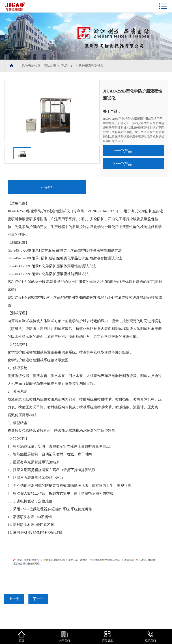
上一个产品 (122, 151)
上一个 (14, 599)
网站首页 (50, 66)
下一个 (38, 599)
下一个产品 (122, 164)
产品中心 (67, 66)
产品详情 (47, 187)
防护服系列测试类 (91, 66)
